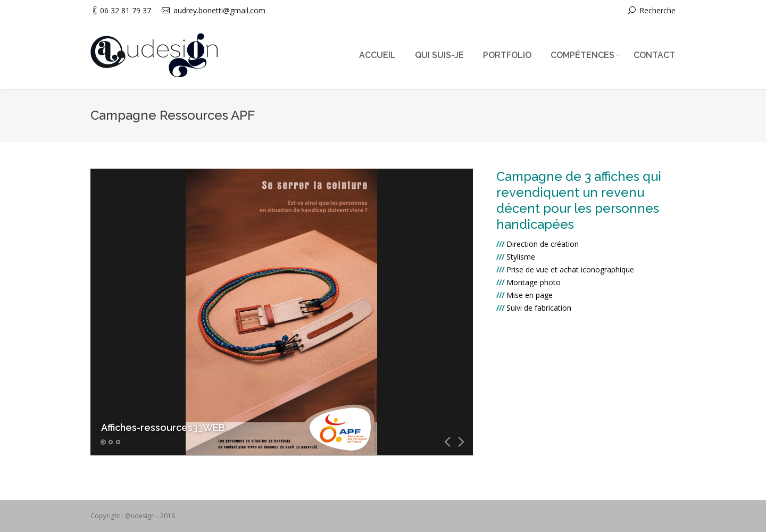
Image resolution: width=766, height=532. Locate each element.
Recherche (657, 10)
